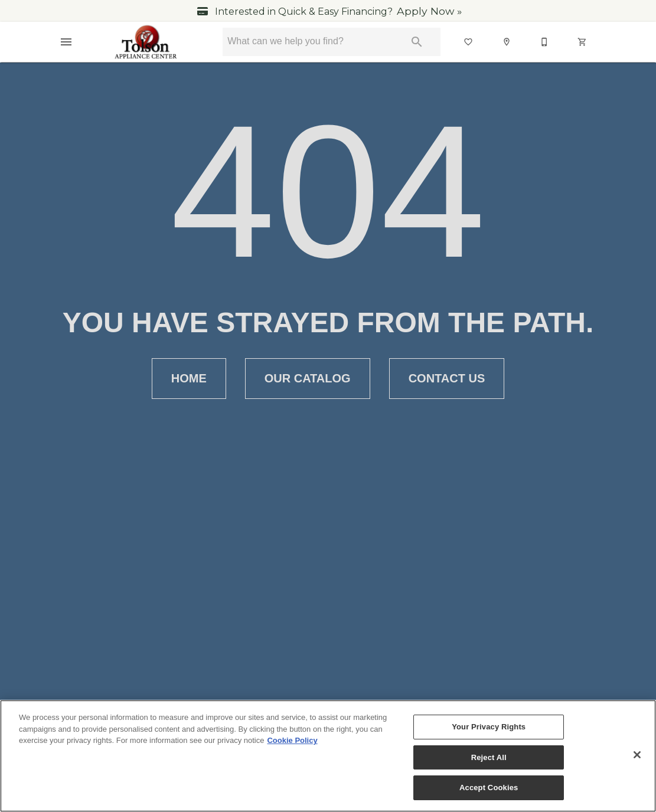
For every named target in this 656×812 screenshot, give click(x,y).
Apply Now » (429, 11)
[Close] (637, 755)
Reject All (489, 757)
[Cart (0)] (583, 42)
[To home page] (146, 42)
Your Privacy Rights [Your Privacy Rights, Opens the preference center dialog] (489, 727)
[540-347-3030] (545, 42)
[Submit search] (417, 42)
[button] (66, 42)
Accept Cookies (489, 788)
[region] (328, 756)
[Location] (507, 42)
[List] (469, 42)
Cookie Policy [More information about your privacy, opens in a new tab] (292, 740)
